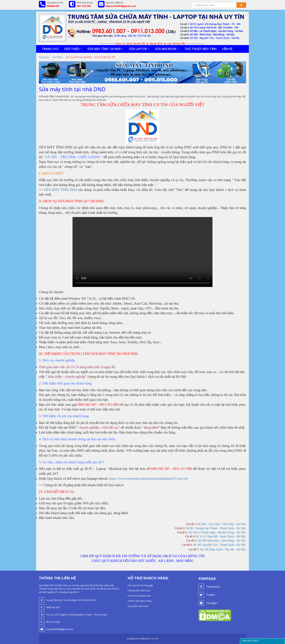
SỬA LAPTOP (139, 49)
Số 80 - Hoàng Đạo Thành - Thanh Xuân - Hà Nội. (216, 528)
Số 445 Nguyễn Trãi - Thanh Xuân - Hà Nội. (220, 545)
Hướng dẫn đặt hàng (139, 590)
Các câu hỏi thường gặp (140, 585)
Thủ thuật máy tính (201, 49)
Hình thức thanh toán (139, 596)
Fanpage (207, 579)
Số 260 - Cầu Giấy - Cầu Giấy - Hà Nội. (222, 524)
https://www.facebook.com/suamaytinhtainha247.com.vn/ (149, 478)
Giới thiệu (73, 49)
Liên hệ (227, 49)
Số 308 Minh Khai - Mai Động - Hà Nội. (222, 541)
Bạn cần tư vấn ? (251, 641)
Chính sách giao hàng (139, 601)
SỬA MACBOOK (167, 49)
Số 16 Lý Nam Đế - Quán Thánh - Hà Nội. (221, 536)
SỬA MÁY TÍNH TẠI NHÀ (105, 49)
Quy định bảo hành (138, 606)
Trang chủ (50, 49)
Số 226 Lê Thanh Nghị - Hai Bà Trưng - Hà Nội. (217, 532)
